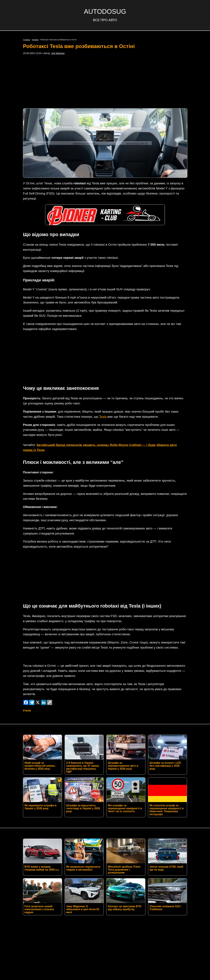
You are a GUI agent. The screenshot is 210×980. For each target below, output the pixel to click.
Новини (35, 40)
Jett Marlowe (58, 53)
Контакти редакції (105, 904)
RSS (52, 896)
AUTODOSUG (105, 11)
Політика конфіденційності (105, 909)
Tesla (103, 367)
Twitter (93, 896)
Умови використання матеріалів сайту (105, 915)
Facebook (72, 896)
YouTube (156, 896)
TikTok (136, 896)
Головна (26, 40)
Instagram (114, 896)
